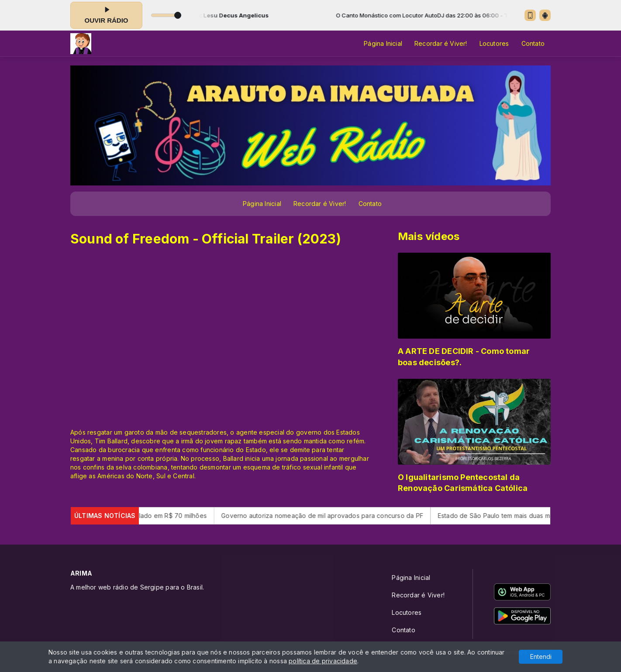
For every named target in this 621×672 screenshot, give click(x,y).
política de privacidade (323, 661)
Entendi (541, 657)
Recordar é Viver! (441, 43)
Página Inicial (383, 43)
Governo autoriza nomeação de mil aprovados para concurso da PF (332, 516)
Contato (533, 43)
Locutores (494, 43)
